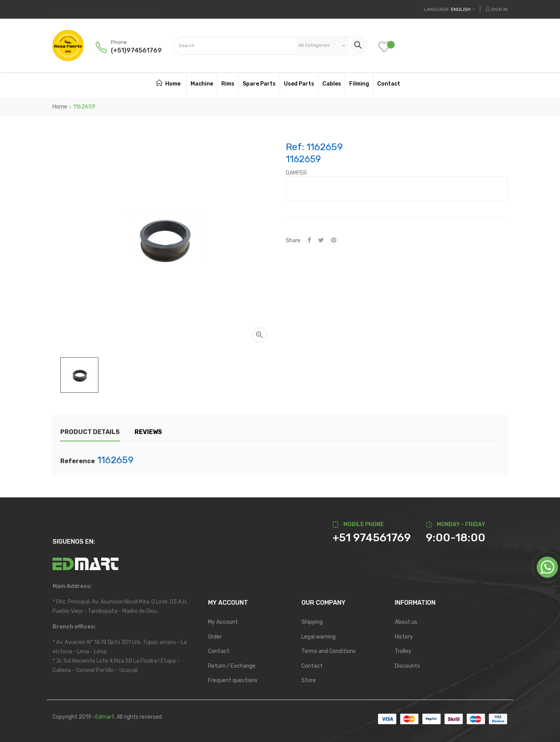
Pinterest (334, 241)
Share (309, 241)
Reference (78, 461)
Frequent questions (233, 680)
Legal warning (318, 637)
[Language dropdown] (450, 9)
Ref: (295, 147)
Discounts (407, 666)
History (404, 637)
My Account (223, 622)
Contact (219, 651)
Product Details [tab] (90, 432)
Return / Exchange (232, 666)
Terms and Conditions (329, 651)
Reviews (148, 432)
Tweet (321, 241)
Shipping (312, 622)
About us (406, 622)
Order (215, 637)
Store (309, 680)
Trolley (403, 651)
